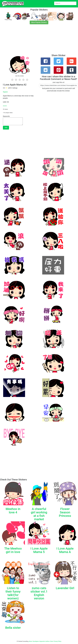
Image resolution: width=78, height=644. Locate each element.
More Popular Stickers (39, 22)
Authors (47, 641)
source (5, 106)
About (31, 641)
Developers (36, 641)
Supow (5, 92)
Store (52, 641)
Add (6, 128)
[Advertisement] (39, 40)
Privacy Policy (57, 641)
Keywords (42, 641)
